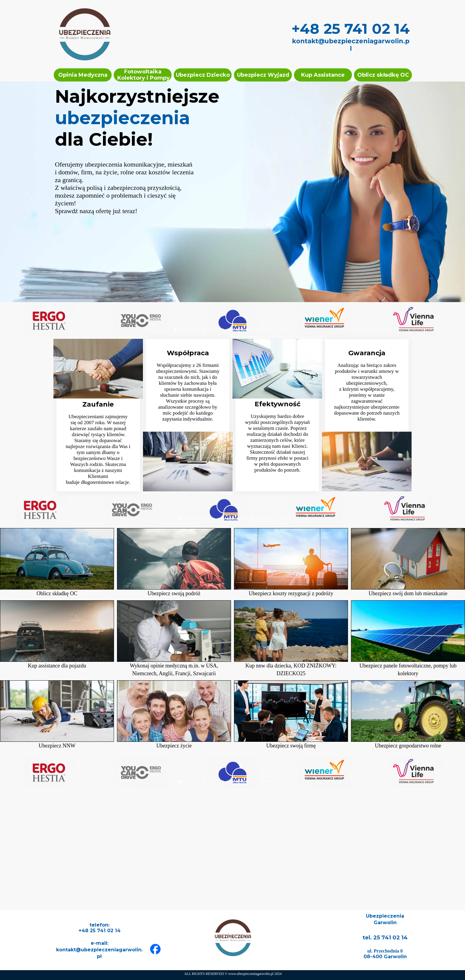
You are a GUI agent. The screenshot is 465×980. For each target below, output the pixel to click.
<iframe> (232, 850)
